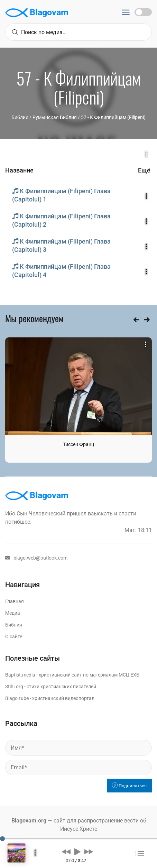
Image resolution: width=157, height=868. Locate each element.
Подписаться (129, 786)
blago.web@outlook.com (36, 558)
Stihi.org (14, 687)
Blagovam (37, 13)
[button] (66, 851)
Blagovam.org (29, 821)
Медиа (13, 613)
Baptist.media (20, 675)
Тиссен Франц (78, 444)
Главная (15, 601)
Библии (20, 117)
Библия (14, 625)
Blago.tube (17, 698)
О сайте (14, 637)
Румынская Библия (55, 117)
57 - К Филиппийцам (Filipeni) (113, 117)
